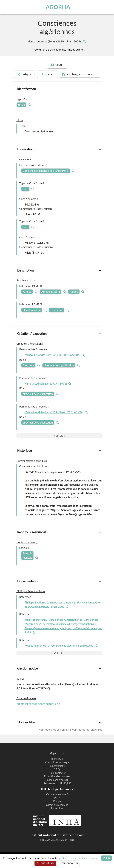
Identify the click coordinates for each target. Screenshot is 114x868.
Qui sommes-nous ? (57, 803)
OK (107, 858)
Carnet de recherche (57, 814)
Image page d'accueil (57, 789)
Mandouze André (54, 41)
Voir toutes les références (87, 738)
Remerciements (57, 775)
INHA (57, 807)
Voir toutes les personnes (54, 738)
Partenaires (57, 817)
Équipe (57, 810)
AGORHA (58, 7)
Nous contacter (57, 782)
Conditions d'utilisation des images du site (57, 49)
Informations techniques (57, 771)
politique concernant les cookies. (78, 858)
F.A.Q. (57, 778)
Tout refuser (45, 863)
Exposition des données (57, 785)
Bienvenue (57, 768)
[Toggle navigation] (110, 7)
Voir (59, 444)
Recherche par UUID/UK (57, 792)
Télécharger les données (56, 83)
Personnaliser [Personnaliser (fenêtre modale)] (69, 863)
